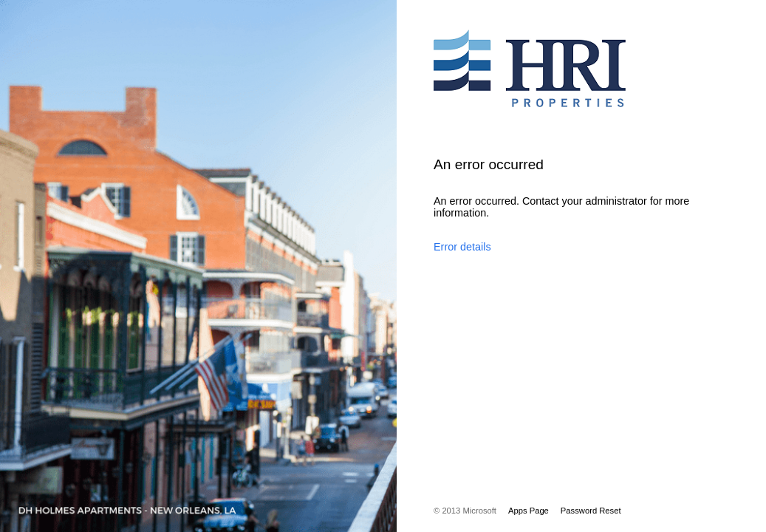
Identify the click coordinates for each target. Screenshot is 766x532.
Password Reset (591, 511)
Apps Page (529, 511)
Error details (462, 247)
